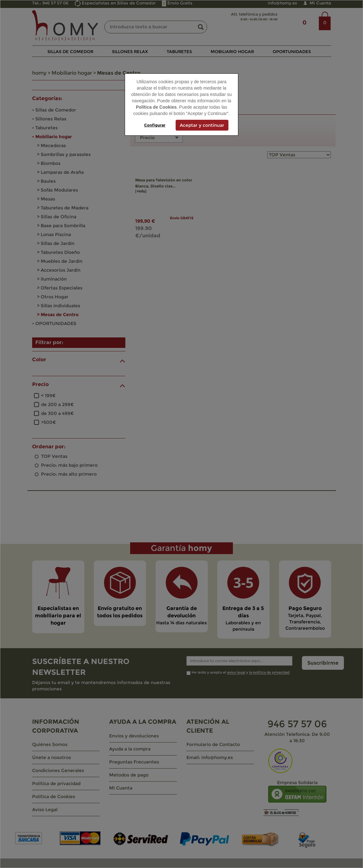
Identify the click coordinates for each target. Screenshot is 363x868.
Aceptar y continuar (202, 125)
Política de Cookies (156, 107)
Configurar (155, 125)
